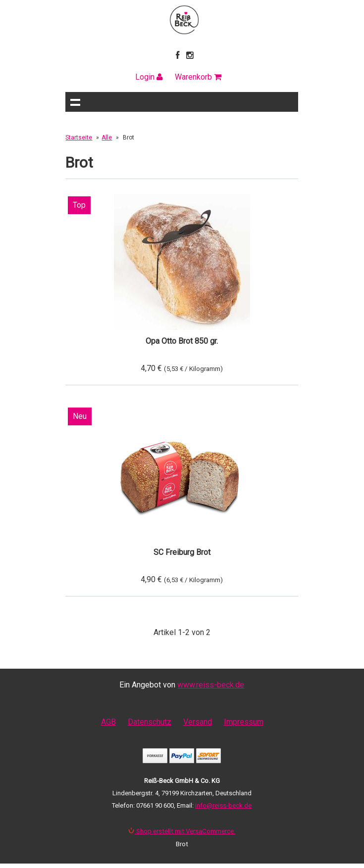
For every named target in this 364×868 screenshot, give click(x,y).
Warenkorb (198, 77)
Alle (107, 137)
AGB (108, 722)
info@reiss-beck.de (223, 805)
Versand (198, 722)
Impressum (244, 722)
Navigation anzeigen (75, 102)
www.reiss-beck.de (211, 685)
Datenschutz (150, 722)
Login (149, 77)
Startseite (79, 137)
